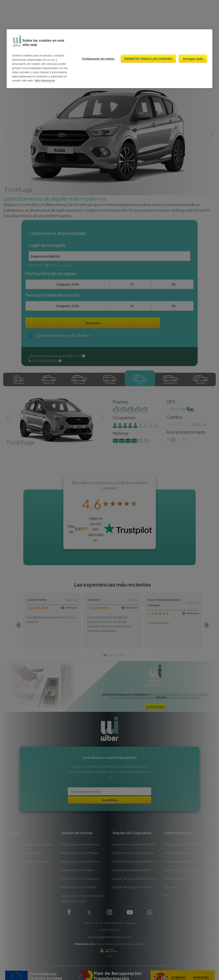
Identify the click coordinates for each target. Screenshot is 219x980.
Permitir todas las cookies (148, 59)
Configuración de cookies (98, 59)
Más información (45, 81)
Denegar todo (193, 59)
